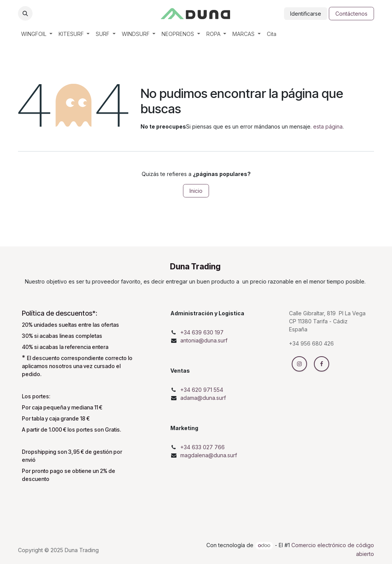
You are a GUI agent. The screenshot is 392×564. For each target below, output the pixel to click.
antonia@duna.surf (204, 340)
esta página (328, 126)
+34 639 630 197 (202, 332)
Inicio (196, 191)
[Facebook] (322, 364)
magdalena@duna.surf (209, 455)
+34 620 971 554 (202, 390)
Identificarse (306, 14)
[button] (25, 13)
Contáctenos (351, 14)
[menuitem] (37, 34)
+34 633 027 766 (203, 447)
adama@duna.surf (203, 398)
